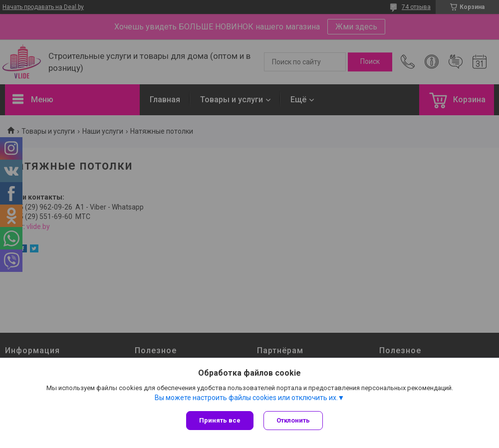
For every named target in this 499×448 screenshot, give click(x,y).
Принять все (220, 420)
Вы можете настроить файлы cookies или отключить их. (246, 398)
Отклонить (293, 420)
